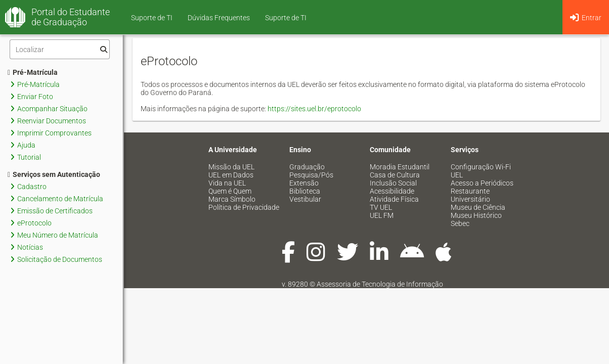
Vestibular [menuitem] (305, 199)
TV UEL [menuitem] (381, 207)
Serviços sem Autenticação (54, 174)
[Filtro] (60, 49)
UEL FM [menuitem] (382, 215)
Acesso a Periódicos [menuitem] (482, 183)
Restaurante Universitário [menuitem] (470, 195)
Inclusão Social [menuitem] (393, 183)
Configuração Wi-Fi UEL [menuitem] (481, 171)
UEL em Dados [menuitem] (231, 175)
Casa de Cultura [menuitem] (395, 175)
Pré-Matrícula (33, 72)
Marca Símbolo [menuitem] (232, 199)
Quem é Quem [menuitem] (230, 191)
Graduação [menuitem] (307, 167)
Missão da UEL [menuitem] (231, 167)
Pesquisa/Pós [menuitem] (311, 175)
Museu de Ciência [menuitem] (478, 207)
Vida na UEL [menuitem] (227, 183)
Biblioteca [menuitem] (305, 191)
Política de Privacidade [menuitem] (244, 207)
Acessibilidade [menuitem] (392, 191)
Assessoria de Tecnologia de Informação (380, 284)
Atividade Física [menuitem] (394, 199)
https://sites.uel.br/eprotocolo (314, 109)
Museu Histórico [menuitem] (476, 215)
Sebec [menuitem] (460, 223)
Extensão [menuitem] (304, 183)
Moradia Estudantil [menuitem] (400, 167)
